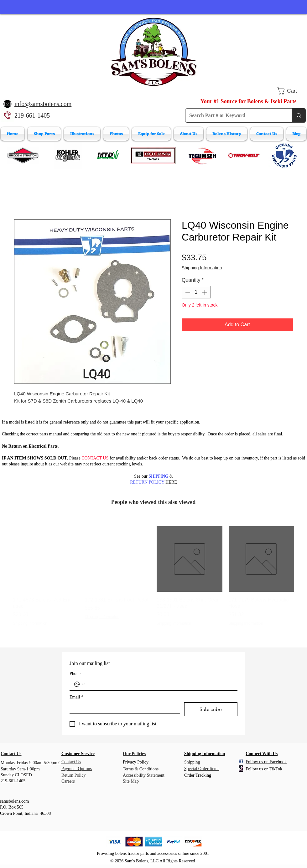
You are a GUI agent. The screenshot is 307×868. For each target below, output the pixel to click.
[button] (291, 91)
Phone (75, 674)
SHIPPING (158, 476)
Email (76, 697)
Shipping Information (202, 268)
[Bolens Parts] (153, 155)
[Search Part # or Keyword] (234, 115)
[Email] (123, 708)
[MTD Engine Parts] (108, 155)
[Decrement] (187, 292)
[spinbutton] (196, 292)
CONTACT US (95, 458)
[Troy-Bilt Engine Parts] (244, 155)
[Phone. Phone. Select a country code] (80, 684)
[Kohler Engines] (68, 155)
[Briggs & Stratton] (23, 155)
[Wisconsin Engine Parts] (284, 155)
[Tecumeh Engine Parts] (202, 155)
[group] (153, 576)
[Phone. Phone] (160, 684)
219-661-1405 (32, 115)
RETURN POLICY (147, 482)
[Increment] (205, 292)
